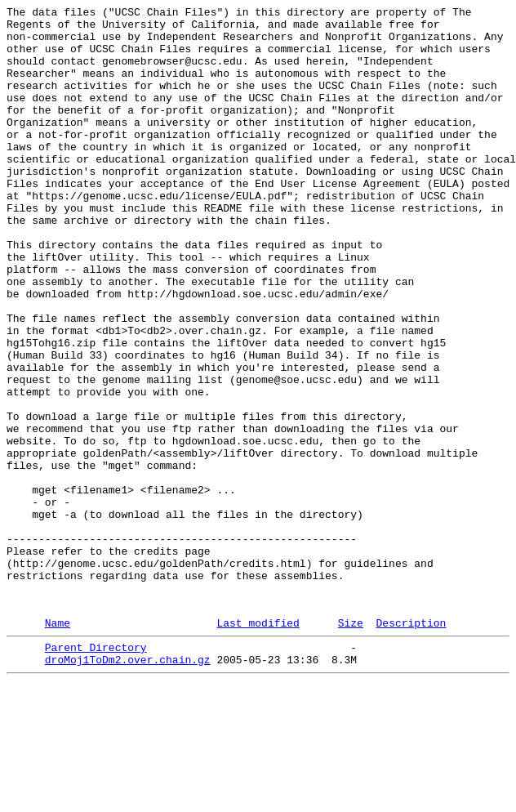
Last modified (258, 745)
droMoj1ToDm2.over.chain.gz (128, 787)
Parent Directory (96, 772)
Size (351, 745)
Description (411, 745)
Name (58, 745)
